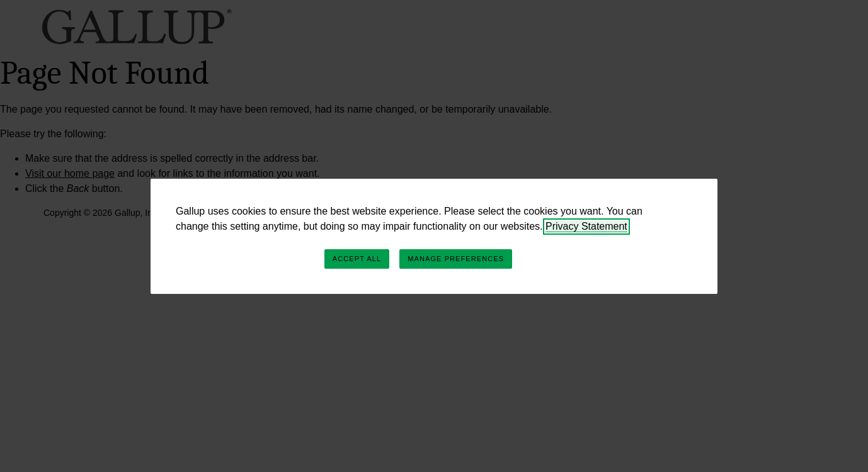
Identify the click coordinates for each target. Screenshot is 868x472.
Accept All (357, 259)
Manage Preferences (456, 259)
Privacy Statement (586, 226)
